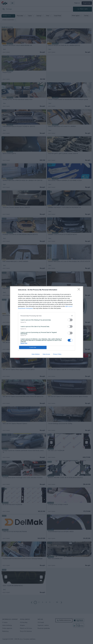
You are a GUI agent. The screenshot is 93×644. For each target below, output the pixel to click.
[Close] (79, 290)
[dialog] (47, 322)
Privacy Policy (57, 354)
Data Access (46, 354)
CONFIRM (33, 347)
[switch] (70, 320)
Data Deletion (36, 354)
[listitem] (47, 316)
